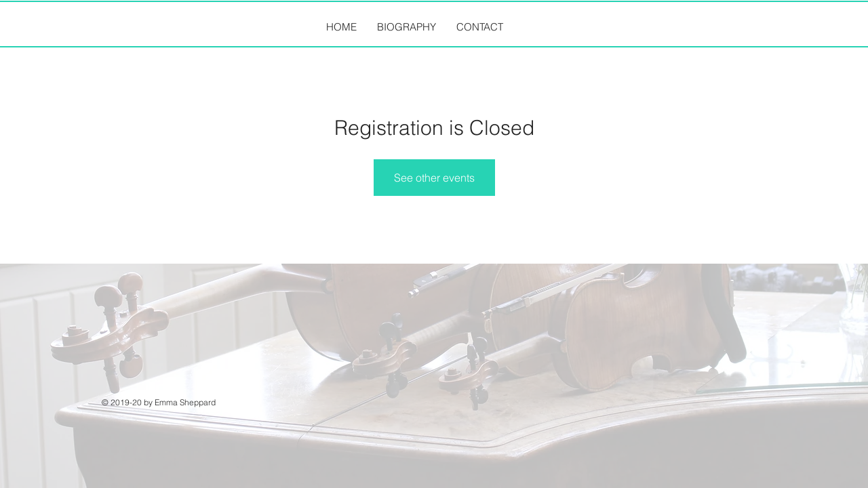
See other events (434, 178)
